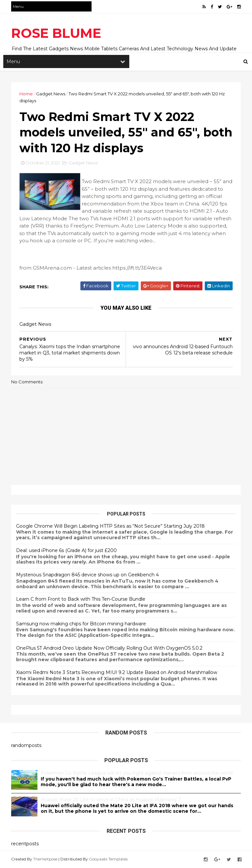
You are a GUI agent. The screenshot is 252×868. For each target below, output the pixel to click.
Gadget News (51, 94)
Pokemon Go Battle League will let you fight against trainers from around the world (137, 773)
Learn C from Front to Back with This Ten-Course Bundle (81, 599)
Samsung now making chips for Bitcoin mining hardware (81, 624)
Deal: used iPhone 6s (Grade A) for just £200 (66, 550)
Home (26, 94)
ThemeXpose (45, 859)
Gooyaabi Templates (108, 859)
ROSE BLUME (56, 33)
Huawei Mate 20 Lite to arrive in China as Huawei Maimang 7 (111, 800)
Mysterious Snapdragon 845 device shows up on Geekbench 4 (87, 575)
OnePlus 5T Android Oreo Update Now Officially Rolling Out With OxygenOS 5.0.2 (109, 648)
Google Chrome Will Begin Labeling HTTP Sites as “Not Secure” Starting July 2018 (110, 526)
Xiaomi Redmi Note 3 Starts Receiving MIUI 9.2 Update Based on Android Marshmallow (117, 672)
